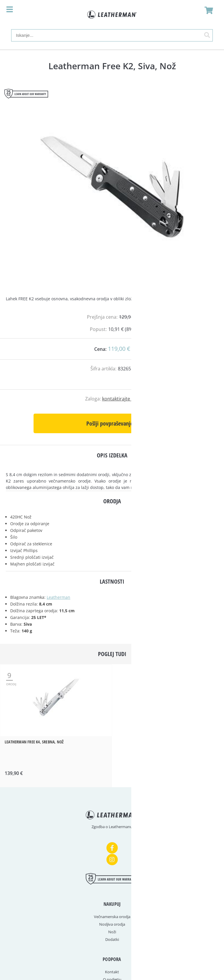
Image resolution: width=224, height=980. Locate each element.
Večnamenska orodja (112, 917)
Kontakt (112, 972)
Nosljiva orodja (112, 924)
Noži (112, 932)
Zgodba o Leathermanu (112, 827)
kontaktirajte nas (121, 399)
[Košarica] (207, 10)
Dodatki (112, 939)
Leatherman (58, 597)
